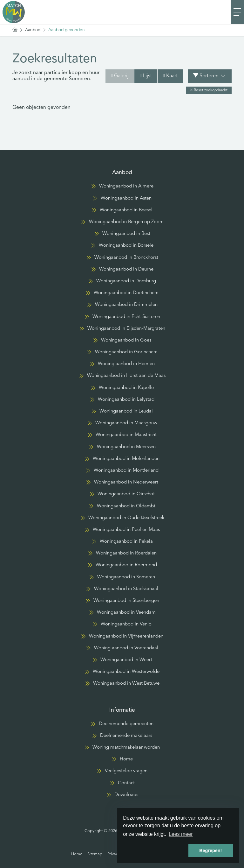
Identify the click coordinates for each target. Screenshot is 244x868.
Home (77, 854)
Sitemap (95, 854)
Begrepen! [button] (210, 850)
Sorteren (210, 76)
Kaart (170, 76)
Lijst (146, 76)
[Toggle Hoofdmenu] (237, 12)
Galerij (120, 76)
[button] (209, 90)
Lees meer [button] (181, 834)
